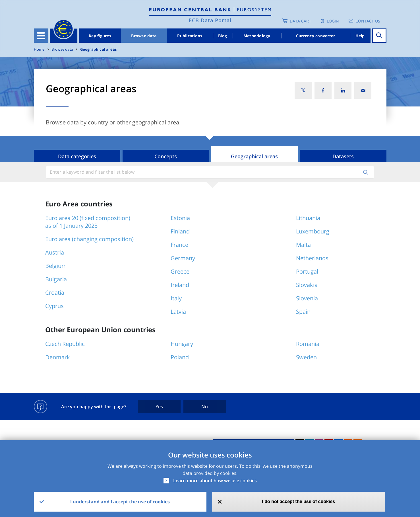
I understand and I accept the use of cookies (120, 502)
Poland (180, 357)
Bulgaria (56, 279)
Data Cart (300, 21)
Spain (303, 312)
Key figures (100, 36)
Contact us (368, 21)
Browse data (144, 36)
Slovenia (307, 298)
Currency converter (316, 36)
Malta (303, 245)
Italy (176, 298)
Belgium (56, 266)
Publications (190, 36)
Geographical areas (99, 49)
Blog (223, 36)
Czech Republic (65, 344)
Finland (180, 231)
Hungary (182, 344)
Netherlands (312, 258)
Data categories (77, 156)
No (205, 407)
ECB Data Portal (210, 20)
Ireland (180, 285)
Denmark (58, 357)
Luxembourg (313, 231)
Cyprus (54, 306)
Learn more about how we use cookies (215, 481)
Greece (180, 271)
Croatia (55, 293)
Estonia (180, 218)
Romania (308, 344)
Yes (159, 407)
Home (39, 49)
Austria (55, 252)
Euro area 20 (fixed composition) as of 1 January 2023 (88, 222)
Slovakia (307, 285)
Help (360, 36)
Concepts (166, 156)
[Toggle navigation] (41, 36)
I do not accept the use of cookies (298, 501)
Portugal (307, 271)
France (179, 245)
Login (333, 21)
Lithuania (308, 218)
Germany (183, 258)
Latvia (178, 312)
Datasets (343, 156)
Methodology (257, 36)
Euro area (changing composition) (89, 239)
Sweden (306, 357)
